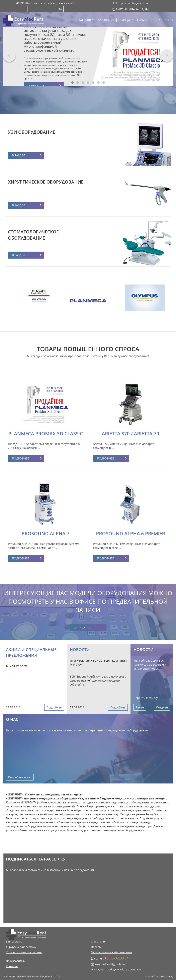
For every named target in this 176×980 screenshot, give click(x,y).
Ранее (140, 707)
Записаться (83, 628)
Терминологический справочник (112, 952)
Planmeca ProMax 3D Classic (46, 433)
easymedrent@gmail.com (133, 3)
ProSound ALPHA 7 (45, 533)
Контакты (166, 20)
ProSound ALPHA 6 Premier (131, 533)
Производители (16, 961)
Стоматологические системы (24, 952)
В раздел (19, 155)
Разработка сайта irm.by (159, 977)
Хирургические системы (21, 947)
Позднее (162, 707)
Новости (80, 650)
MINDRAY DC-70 (17, 666)
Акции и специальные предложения (31, 652)
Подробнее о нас (20, 777)
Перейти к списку (146, 698)
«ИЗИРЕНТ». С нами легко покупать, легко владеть (45, 3)
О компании (145, 20)
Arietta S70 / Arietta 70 (131, 433)
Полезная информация (113, 20)
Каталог (85, 20)
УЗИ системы (14, 941)
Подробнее (20, 458)
